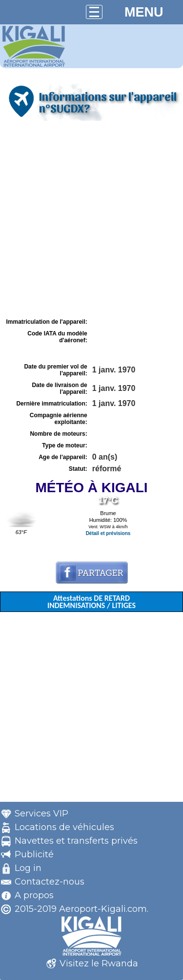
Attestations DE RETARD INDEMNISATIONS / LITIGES (91, 602)
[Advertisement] (91, 219)
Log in (28, 868)
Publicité (34, 854)
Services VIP (41, 814)
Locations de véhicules (64, 827)
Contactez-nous (50, 882)
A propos (34, 895)
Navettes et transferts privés (76, 841)
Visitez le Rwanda (99, 963)
